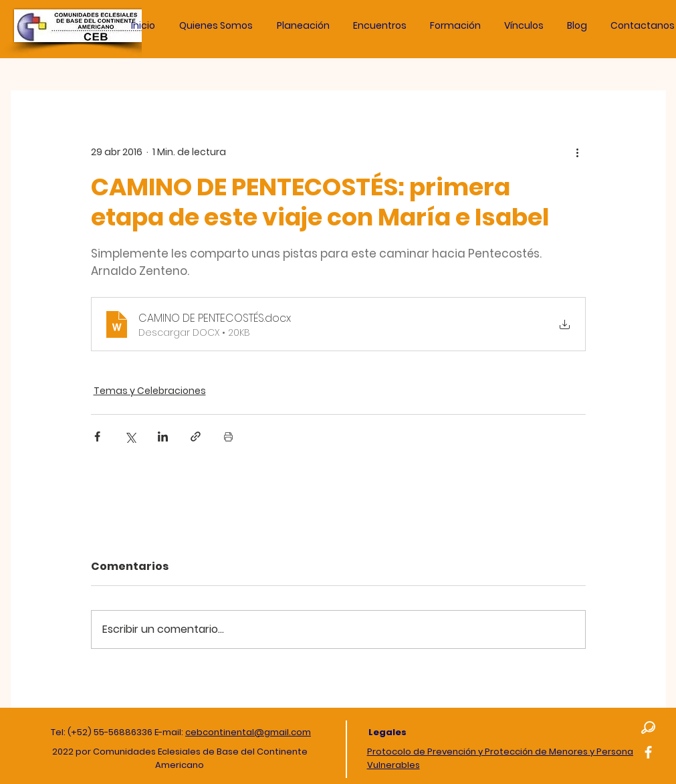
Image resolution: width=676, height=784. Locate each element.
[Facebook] (648, 752)
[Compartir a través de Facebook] (97, 436)
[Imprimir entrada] (228, 436)
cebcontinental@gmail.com (248, 732)
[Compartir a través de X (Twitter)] (130, 436)
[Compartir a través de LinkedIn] (163, 436)
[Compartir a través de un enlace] (196, 436)
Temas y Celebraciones (150, 391)
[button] (303, 25)
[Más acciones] (578, 152)
